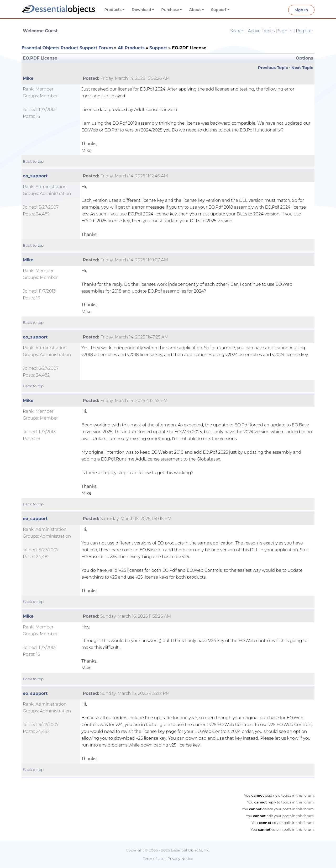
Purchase (170, 10)
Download (141, 10)
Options (304, 58)
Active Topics (261, 31)
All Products (131, 48)
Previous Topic (273, 68)
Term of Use (154, 859)
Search (237, 31)
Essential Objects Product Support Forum (67, 48)
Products (113, 10)
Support (219, 10)
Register (304, 31)
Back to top (33, 161)
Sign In (301, 10)
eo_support (35, 176)
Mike (28, 78)
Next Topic (302, 68)
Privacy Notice (180, 859)
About (195, 10)
